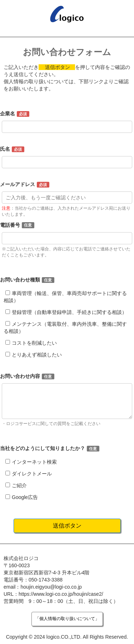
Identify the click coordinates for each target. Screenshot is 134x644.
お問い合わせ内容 (20, 376)
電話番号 (10, 225)
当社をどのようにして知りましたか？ (43, 448)
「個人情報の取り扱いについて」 (67, 619)
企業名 (8, 114)
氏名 (5, 149)
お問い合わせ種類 (20, 280)
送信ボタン (67, 526)
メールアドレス (18, 184)
